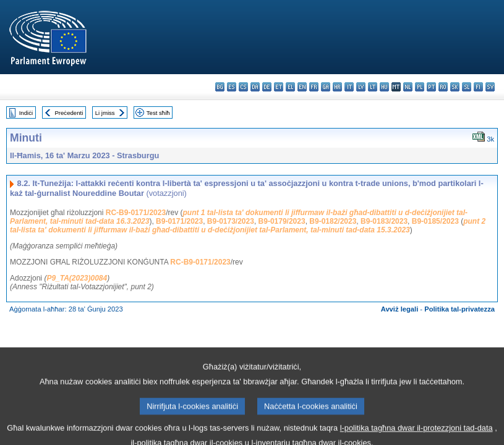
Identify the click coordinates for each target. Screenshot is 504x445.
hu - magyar (384, 87)
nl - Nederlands (408, 87)
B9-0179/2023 (282, 221)
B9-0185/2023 (435, 221)
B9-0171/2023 (179, 221)
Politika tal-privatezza (459, 309)
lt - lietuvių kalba (373, 87)
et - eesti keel (279, 87)
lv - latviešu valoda (361, 87)
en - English (302, 87)
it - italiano (349, 87)
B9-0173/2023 (231, 221)
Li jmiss (105, 113)
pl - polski (420, 87)
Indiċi (26, 113)
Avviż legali (400, 309)
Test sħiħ (158, 113)
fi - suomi (478, 87)
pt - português (431, 87)
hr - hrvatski (337, 87)
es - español (232, 87)
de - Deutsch (267, 87)
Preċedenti (69, 113)
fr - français (314, 87)
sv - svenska (490, 87)
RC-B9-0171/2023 (136, 213)
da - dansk (255, 87)
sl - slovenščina (467, 87)
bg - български (220, 87)
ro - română (443, 87)
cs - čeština (243, 87)
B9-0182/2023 (333, 221)
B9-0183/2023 (384, 221)
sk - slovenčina (455, 87)
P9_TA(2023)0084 (77, 278)
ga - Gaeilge (326, 87)
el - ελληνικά (290, 87)
